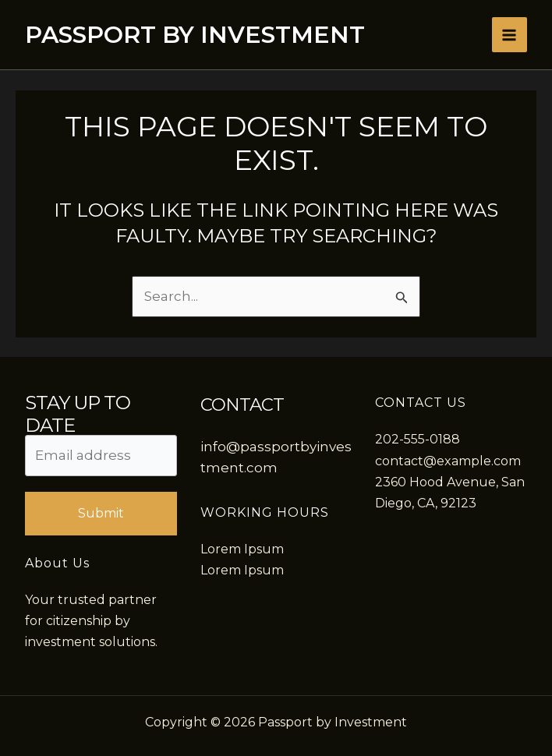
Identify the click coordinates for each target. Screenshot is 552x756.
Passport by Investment (195, 35)
